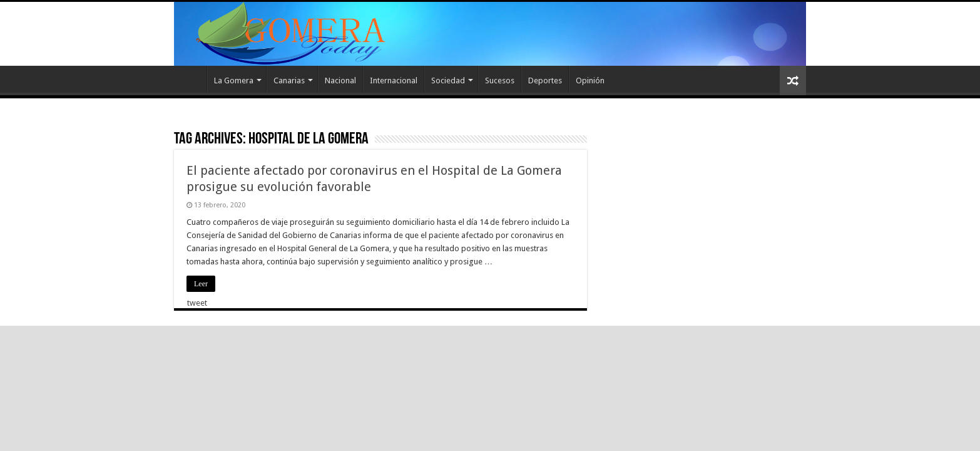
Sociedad (448, 80)
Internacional (394, 80)
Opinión (590, 80)
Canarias (289, 80)
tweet (197, 303)
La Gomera (234, 80)
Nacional (340, 80)
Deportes (545, 80)
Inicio (190, 79)
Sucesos (500, 80)
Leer (201, 284)
